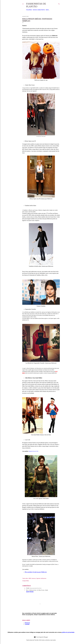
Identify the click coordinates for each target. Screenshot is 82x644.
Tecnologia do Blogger (41, 637)
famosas (34, 578)
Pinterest (27, 623)
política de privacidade (68, 632)
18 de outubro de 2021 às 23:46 (36, 588)
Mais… (48, 10)
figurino (38, 578)
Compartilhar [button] (26, 581)
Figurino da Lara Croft (33, 451)
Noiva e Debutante (39, 10)
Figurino (29, 10)
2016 (30, 578)
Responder (30, 592)
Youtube (27, 624)
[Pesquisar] (59, 4)
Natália (28, 588)
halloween (44, 578)
